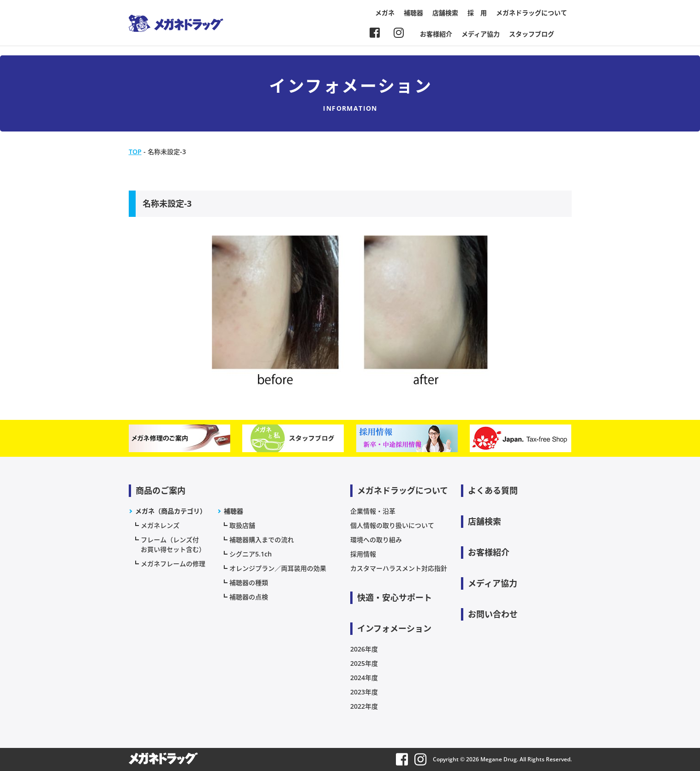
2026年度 (364, 649)
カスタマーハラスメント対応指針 (399, 568)
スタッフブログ (532, 34)
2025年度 (364, 663)
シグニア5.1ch (251, 554)
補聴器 (413, 13)
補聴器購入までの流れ (262, 540)
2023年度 (364, 692)
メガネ (385, 13)
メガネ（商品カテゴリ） (171, 511)
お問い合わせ (493, 614)
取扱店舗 (242, 525)
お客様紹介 (436, 34)
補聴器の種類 (249, 583)
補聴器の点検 (249, 597)
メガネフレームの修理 (173, 564)
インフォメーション (394, 628)
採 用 (477, 13)
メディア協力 (481, 34)
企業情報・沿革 (373, 511)
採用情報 (363, 554)
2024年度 (364, 678)
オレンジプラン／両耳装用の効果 (278, 568)
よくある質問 (493, 490)
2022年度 (364, 706)
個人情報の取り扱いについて (392, 525)
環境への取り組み (376, 540)
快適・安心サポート (395, 598)
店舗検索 (445, 13)
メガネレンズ (160, 525)
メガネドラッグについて (532, 13)
